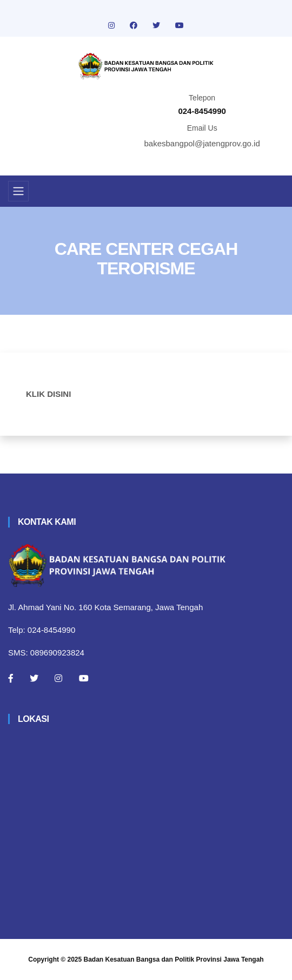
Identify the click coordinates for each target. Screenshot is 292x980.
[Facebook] (11, 678)
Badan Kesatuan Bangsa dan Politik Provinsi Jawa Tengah (174, 959)
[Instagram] (58, 678)
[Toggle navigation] (18, 191)
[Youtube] (84, 678)
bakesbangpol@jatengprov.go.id (202, 143)
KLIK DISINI (48, 394)
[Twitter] (34, 678)
